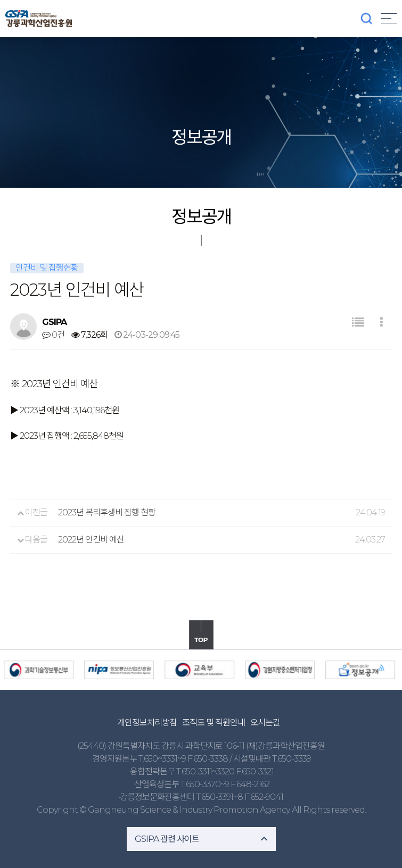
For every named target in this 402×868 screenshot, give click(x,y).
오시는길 (265, 723)
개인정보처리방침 (147, 723)
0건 (53, 335)
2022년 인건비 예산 (91, 540)
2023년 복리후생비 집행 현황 (107, 512)
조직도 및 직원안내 (214, 723)
